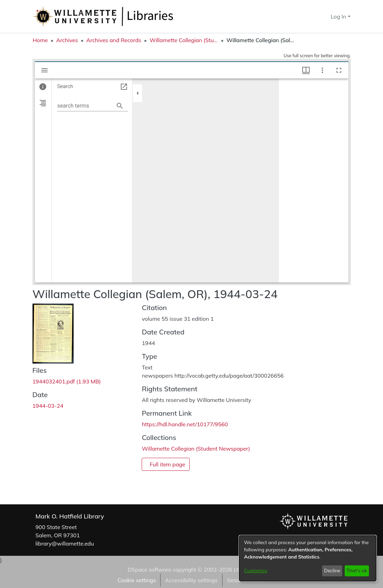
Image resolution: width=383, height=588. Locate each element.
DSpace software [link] (149, 569)
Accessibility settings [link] (191, 580)
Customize (256, 571)
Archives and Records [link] (114, 40)
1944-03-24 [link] (48, 406)
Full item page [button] (167, 464)
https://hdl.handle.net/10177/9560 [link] (185, 424)
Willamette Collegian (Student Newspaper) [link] (184, 40)
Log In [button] (339, 16)
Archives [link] (67, 40)
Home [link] (40, 40)
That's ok (357, 571)
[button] (313, 16)
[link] (67, 381)
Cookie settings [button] (137, 580)
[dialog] (308, 558)
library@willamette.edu (65, 543)
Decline (332, 571)
